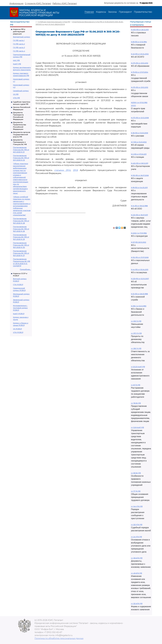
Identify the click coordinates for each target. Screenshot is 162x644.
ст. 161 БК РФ (136, 473)
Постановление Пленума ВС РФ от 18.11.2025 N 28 (21, 221)
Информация (16, 3)
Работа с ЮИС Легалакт (65, 3)
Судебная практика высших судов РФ (54, 22)
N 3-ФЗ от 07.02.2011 (139, 154)
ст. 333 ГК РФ (136, 321)
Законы (112, 12)
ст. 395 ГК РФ (136, 349)
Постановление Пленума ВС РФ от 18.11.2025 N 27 (21, 253)
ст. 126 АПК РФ (137, 558)
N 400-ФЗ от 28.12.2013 (140, 30)
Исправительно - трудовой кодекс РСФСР (20, 308)
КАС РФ (16, 60)
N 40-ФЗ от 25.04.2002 (140, 54)
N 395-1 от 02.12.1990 (139, 306)
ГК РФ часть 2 (19, 44)
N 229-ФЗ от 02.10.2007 (140, 279)
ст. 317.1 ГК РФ (136, 333)
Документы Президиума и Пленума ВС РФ (20, 142)
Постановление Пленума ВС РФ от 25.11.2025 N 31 (21, 150)
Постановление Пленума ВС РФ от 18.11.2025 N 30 (21, 245)
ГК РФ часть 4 (19, 51)
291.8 (75, 170)
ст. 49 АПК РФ (137, 573)
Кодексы (101, 12)
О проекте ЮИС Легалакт (38, 3)
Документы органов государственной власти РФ (22, 134)
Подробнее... (25, 269)
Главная (89, 12)
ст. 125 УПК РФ (137, 525)
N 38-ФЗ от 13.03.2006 (140, 133)
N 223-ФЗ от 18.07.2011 (139, 215)
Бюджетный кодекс (22, 37)
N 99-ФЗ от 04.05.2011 (139, 188)
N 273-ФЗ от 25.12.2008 (140, 118)
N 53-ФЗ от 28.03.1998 (139, 294)
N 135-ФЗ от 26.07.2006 (140, 175)
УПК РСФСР (18, 332)
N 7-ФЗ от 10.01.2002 (139, 142)
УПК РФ (16, 98)
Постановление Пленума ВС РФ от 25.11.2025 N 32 (21, 158)
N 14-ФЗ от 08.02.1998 (139, 206)
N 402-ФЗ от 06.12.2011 (140, 163)
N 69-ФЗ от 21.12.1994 (139, 42)
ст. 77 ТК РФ (136, 491)
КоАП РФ (17, 64)
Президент (125, 12)
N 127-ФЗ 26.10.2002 (139, 242)
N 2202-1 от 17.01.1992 (139, 233)
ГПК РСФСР (18, 285)
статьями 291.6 (63, 170)
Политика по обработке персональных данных (59, 638)
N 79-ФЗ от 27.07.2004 (140, 72)
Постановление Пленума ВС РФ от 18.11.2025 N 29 (21, 237)
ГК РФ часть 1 (19, 40)
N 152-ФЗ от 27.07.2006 (140, 257)
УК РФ (16, 94)
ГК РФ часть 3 (19, 47)
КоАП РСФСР (19, 314)
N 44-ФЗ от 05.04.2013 (140, 270)
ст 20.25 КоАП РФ (138, 367)
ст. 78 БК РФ (136, 403)
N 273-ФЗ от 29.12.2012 (140, 63)
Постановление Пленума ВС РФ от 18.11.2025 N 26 (21, 229)
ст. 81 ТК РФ (136, 385)
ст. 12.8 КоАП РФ (137, 427)
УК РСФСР (17, 329)
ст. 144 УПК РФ (137, 506)
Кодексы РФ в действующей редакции (19, 32)
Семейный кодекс (21, 91)
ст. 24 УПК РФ (136, 537)
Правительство (143, 12)
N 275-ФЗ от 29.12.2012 (140, 87)
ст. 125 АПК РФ (137, 604)
